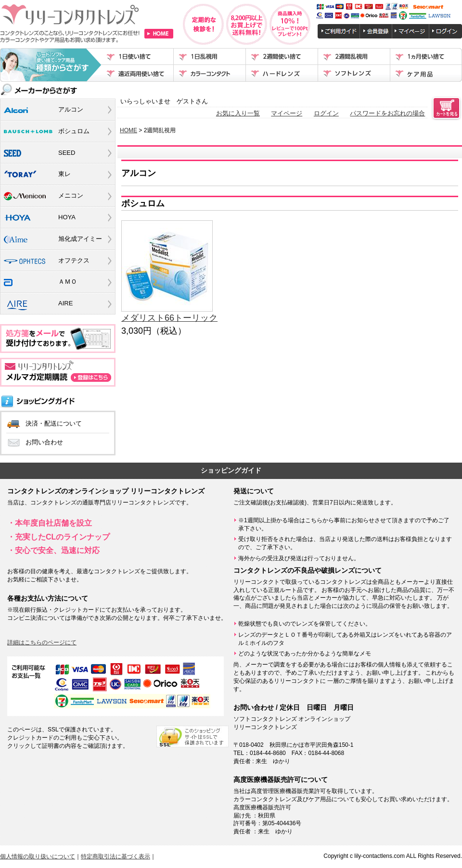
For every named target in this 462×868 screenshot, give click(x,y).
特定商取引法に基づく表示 (115, 856)
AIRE (65, 303)
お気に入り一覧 (238, 113)
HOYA (67, 217)
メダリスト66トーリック (169, 318)
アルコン (71, 109)
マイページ (287, 113)
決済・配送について (54, 423)
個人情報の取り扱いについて (38, 856)
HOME (128, 130)
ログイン (326, 113)
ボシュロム (74, 131)
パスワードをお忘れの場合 (387, 113)
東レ (64, 174)
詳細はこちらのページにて (42, 642)
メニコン (71, 195)
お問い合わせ (44, 442)
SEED (67, 153)
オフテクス (74, 260)
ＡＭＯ (68, 282)
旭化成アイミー (80, 239)
